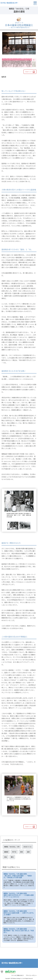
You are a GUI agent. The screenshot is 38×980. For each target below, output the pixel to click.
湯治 (6, 857)
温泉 (28, 852)
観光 (12, 857)
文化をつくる (27, 847)
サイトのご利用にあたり (18, 975)
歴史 (22, 852)
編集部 (6, 852)
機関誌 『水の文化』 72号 (12, 847)
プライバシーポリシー (31, 975)
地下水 (14, 852)
